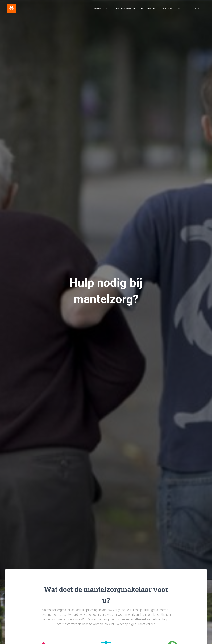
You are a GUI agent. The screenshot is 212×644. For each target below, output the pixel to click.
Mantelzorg (103, 9)
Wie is (183, 9)
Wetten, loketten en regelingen (137, 9)
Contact (197, 9)
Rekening (168, 9)
